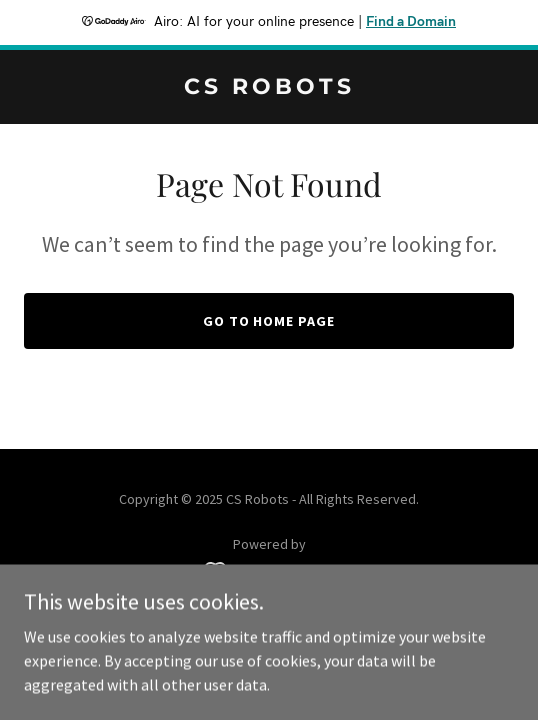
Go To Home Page (269, 321)
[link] (269, 88)
